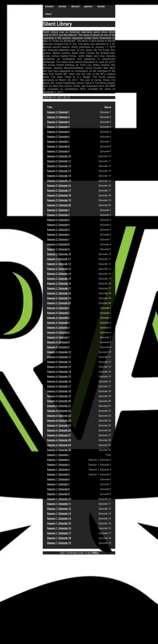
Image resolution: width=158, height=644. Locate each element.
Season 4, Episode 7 (58, 337)
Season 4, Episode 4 (58, 323)
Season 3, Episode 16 (59, 186)
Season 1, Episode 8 (58, 489)
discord (75, 6)
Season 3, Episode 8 (58, 146)
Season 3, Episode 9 (58, 151)
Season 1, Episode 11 (59, 504)
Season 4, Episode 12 (59, 362)
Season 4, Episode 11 (59, 357)
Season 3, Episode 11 (59, 161)
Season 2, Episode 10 (59, 254)
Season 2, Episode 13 (59, 269)
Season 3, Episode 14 (59, 176)
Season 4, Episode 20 (59, 401)
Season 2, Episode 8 (58, 244)
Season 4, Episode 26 (59, 430)
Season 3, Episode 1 (58, 112)
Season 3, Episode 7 (58, 142)
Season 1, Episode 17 (59, 533)
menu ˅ (49, 14)
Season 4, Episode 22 (59, 411)
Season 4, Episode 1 (58, 308)
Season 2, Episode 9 (58, 249)
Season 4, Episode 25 (59, 426)
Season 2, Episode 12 (59, 264)
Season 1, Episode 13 (59, 514)
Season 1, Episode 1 (58, 455)
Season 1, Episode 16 (59, 528)
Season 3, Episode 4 (58, 127)
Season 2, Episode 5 (58, 230)
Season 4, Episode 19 (59, 396)
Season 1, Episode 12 (59, 509)
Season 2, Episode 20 (59, 303)
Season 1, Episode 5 (58, 474)
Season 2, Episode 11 (59, 259)
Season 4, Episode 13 (59, 367)
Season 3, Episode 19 (59, 200)
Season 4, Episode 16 (59, 381)
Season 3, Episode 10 (59, 156)
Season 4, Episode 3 (58, 318)
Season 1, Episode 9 (58, 494)
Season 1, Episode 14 (59, 519)
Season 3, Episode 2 (58, 117)
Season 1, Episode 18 (59, 538)
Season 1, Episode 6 (58, 479)
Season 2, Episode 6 (58, 235)
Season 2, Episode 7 (58, 239)
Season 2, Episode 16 (59, 284)
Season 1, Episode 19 (59, 543)
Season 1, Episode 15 (59, 523)
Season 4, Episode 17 (59, 386)
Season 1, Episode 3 (58, 465)
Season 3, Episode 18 (59, 195)
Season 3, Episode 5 (58, 132)
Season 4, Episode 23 (59, 416)
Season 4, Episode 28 (59, 440)
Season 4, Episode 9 (58, 347)
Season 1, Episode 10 (59, 499)
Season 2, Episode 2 (58, 215)
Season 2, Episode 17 (59, 288)
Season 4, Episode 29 (59, 445)
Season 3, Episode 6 (58, 137)
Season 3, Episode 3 (58, 122)
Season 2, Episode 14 (59, 274)
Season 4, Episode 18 (59, 391)
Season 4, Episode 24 (59, 421)
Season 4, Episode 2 (58, 313)
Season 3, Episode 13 (59, 171)
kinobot (49, 6)
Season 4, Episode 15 (59, 377)
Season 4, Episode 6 (58, 333)
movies (62, 6)
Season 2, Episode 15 (59, 279)
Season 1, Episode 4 (58, 470)
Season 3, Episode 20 (59, 205)
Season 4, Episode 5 (58, 328)
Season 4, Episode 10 (59, 352)
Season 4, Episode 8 (58, 342)
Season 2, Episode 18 (59, 293)
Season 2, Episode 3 (58, 220)
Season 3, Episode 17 (59, 191)
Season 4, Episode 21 (59, 406)
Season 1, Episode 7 (58, 484)
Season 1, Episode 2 (58, 460)
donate (101, 6)
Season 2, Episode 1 (58, 210)
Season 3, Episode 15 (59, 181)
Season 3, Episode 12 (59, 166)
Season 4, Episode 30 (59, 450)
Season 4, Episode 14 (59, 372)
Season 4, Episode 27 (59, 435)
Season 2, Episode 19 (59, 298)
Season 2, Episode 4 (58, 225)
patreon (88, 6)
